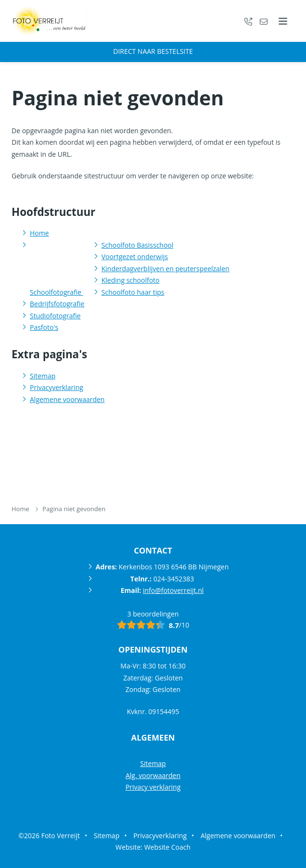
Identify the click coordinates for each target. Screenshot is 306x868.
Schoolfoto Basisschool (138, 245)
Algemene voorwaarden (67, 399)
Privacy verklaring (153, 787)
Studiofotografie (55, 316)
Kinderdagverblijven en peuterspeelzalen (166, 269)
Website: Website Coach (153, 847)
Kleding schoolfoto (131, 280)
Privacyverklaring (57, 387)
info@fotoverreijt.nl (173, 590)
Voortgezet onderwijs (135, 257)
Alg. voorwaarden (153, 775)
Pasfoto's (44, 327)
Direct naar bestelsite (153, 51)
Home (39, 233)
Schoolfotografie (57, 292)
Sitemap (43, 376)
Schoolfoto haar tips (133, 292)
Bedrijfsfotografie (57, 304)
